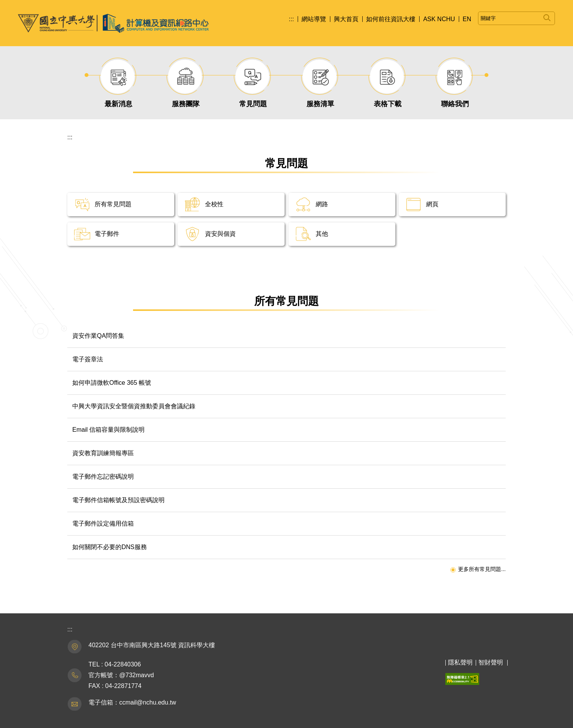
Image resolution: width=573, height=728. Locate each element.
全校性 (214, 204)
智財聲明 (491, 662)
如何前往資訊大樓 (391, 19)
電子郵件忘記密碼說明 (103, 477)
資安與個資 (220, 234)
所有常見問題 (113, 204)
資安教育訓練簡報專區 (103, 453)
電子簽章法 (88, 359)
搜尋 (547, 16)
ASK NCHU (439, 19)
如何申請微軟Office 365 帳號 (112, 383)
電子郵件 (107, 234)
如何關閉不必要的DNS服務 (110, 547)
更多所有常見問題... (482, 569)
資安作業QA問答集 (98, 336)
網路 (322, 204)
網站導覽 (314, 19)
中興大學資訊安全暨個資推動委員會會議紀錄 (134, 406)
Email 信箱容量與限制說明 (108, 430)
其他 (322, 234)
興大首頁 (346, 19)
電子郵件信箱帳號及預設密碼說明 (118, 500)
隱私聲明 (460, 662)
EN (467, 19)
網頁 (432, 204)
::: (291, 19)
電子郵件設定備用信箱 (103, 523)
